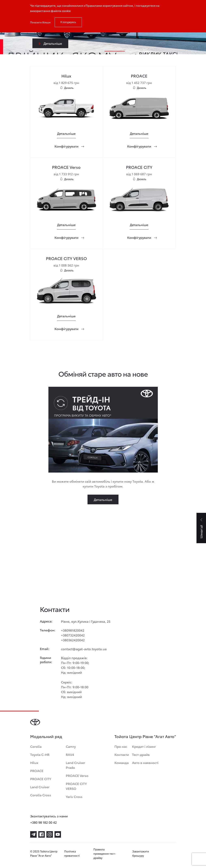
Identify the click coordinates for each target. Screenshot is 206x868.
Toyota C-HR (40, 754)
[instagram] (50, 834)
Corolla (36, 746)
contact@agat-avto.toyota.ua (84, 649)
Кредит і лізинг (144, 746)
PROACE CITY (41, 779)
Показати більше (40, 22)
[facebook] (42, 834)
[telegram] (33, 834)
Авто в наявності (145, 762)
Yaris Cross (74, 796)
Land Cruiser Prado (75, 765)
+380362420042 (73, 640)
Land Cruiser (40, 787)
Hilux (34, 762)
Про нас (121, 746)
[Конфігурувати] (66, 146)
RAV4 (70, 754)
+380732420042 (73, 635)
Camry (71, 746)
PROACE (37, 771)
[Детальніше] (66, 133)
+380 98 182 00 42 (43, 822)
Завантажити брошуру (141, 853)
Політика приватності (72, 853)
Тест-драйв (141, 754)
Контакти (122, 754)
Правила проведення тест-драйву (105, 853)
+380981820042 (73, 630)
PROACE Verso (77, 775)
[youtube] (58, 834)
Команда (122, 762)
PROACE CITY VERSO (76, 786)
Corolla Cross (41, 795)
